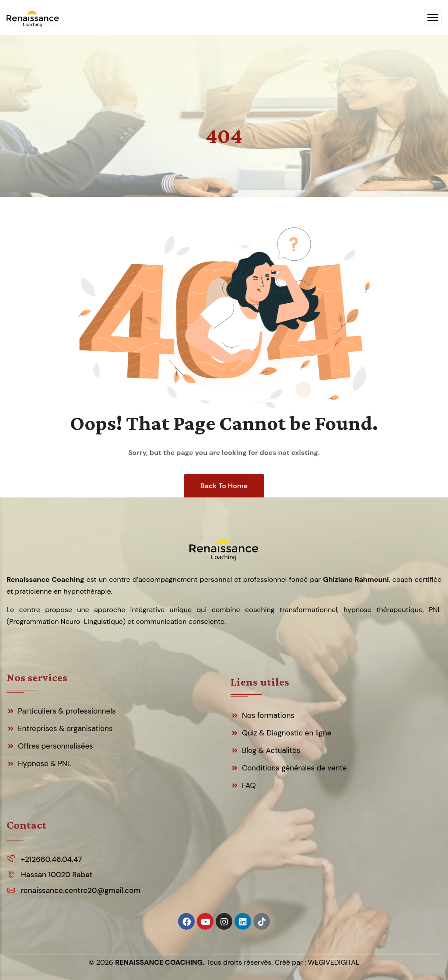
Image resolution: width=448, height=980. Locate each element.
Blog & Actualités (271, 750)
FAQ (249, 785)
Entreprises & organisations (65, 728)
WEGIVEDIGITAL (334, 962)
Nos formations (268, 715)
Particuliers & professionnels (67, 711)
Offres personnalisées (56, 746)
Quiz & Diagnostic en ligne (287, 733)
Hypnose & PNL (45, 763)
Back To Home (224, 486)
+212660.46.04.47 (51, 859)
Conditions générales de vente (294, 768)
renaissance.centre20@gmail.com (80, 890)
